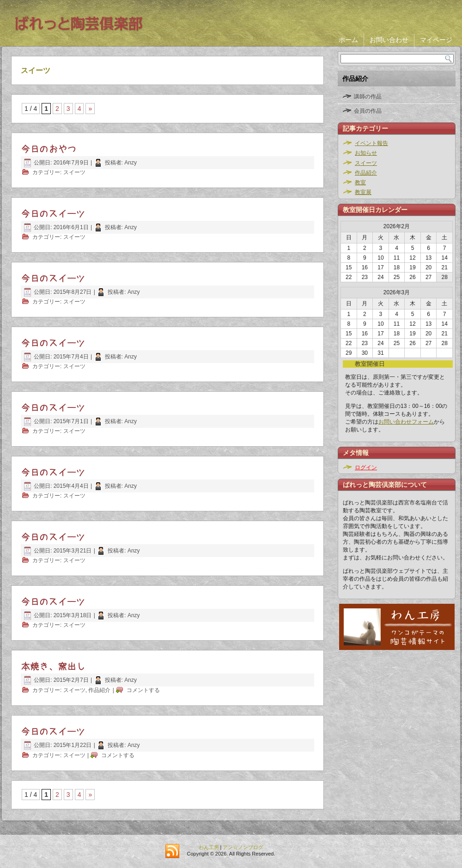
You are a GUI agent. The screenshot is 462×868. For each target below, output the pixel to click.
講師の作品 (368, 97)
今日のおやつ (49, 149)
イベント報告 (371, 143)
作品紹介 (99, 690)
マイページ (436, 40)
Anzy (131, 163)
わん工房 (209, 847)
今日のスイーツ (53, 214)
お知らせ (366, 153)
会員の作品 (368, 111)
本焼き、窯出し (53, 667)
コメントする (143, 690)
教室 (360, 182)
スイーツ (74, 172)
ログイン (366, 467)
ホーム (348, 40)
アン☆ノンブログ (243, 847)
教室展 (363, 192)
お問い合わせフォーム (406, 422)
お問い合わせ (389, 40)
